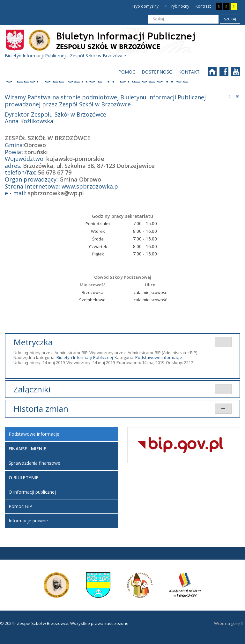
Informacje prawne (28, 521)
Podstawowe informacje (159, 357)
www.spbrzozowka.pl (91, 186)
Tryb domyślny (143, 6)
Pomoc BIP (20, 506)
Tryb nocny (177, 6)
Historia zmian (41, 409)
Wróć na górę (228, 624)
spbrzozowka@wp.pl (56, 193)
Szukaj (230, 19)
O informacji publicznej (32, 492)
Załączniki (32, 389)
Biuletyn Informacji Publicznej (85, 357)
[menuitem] (127, 72)
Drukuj (230, 96)
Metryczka (33, 342)
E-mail (238, 96)
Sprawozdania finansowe (34, 463)
